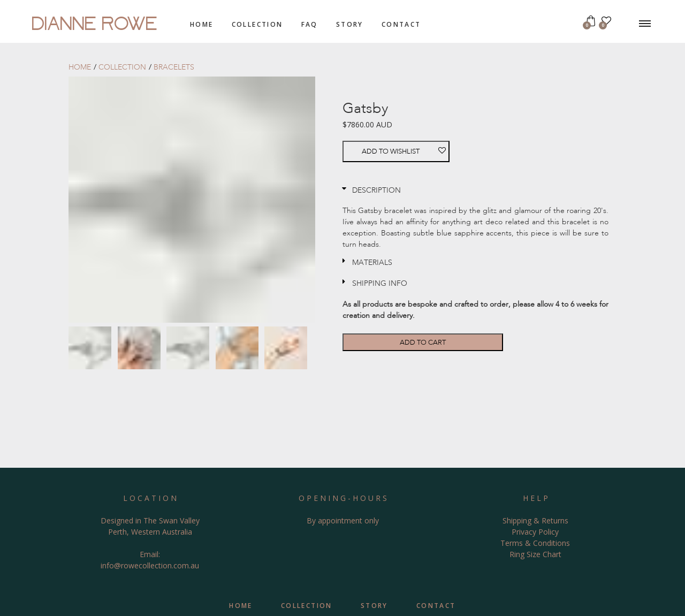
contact (401, 24)
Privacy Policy (535, 532)
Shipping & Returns (535, 520)
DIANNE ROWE (95, 21)
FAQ (310, 24)
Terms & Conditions (535, 543)
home (202, 24)
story (350, 24)
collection (257, 24)
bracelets (174, 67)
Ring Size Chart (535, 554)
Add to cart (423, 342)
